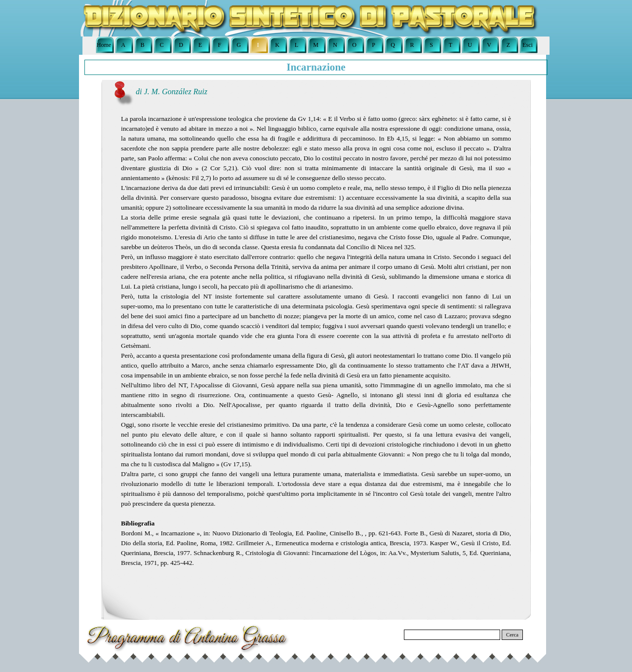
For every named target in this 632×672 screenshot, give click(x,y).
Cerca (512, 635)
